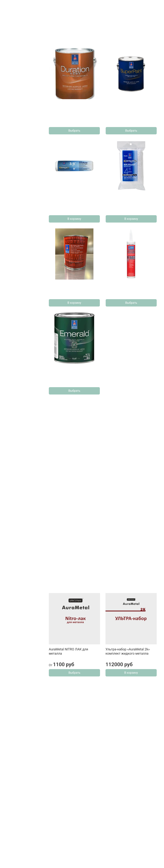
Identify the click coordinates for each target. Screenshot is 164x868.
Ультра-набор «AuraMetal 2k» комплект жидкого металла (128, 651)
